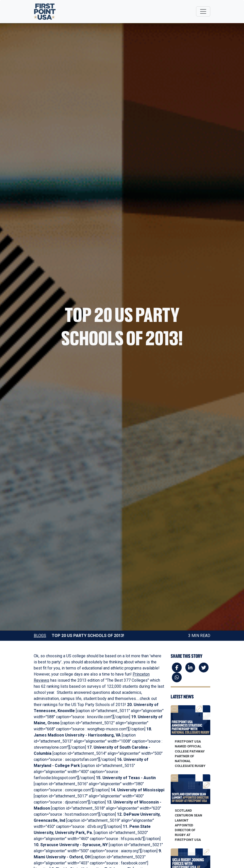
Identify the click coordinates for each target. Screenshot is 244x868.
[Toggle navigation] (203, 11)
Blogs (40, 636)
